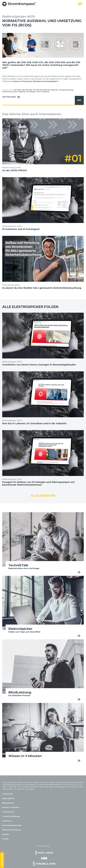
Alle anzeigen (43, 496)
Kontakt (6, 834)
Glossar (5, 839)
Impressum (7, 821)
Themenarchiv (8, 812)
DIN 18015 (17, 90)
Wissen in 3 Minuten (11, 807)
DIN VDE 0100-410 (29, 90)
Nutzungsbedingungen (12, 825)
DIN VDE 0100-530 (43, 90)
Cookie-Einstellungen (11, 816)
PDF (78, 100)
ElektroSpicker (8, 798)
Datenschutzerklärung (12, 830)
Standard (46, 92)
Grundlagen (31, 92)
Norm (39, 92)
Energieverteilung (66, 90)
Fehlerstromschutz (10, 92)
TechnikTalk (7, 794)
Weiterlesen (12, 97)
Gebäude (22, 92)
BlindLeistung (8, 803)
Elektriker (54, 90)
